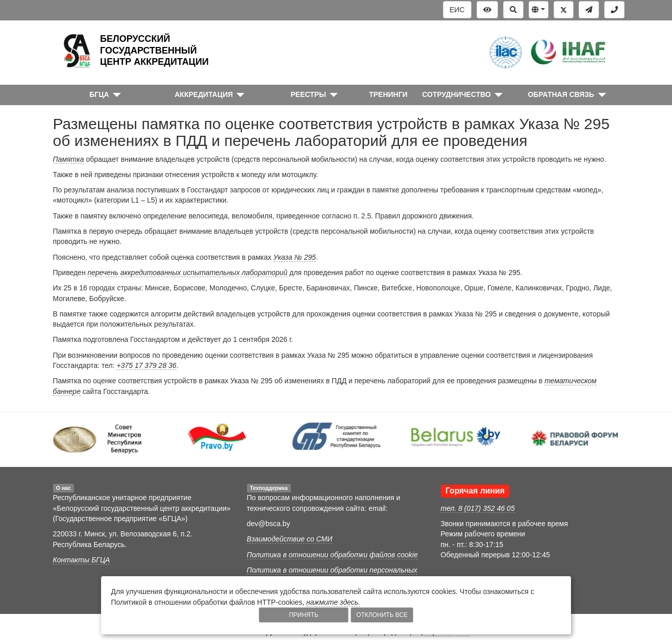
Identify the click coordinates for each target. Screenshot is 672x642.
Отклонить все (382, 615)
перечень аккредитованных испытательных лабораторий (188, 273)
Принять (304, 615)
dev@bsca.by (269, 524)
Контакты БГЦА (82, 560)
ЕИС (457, 10)
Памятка (69, 159)
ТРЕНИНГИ (388, 94)
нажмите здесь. (333, 602)
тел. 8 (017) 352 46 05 (478, 508)
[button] (539, 10)
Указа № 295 (295, 257)
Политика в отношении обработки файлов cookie (332, 555)
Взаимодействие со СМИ (290, 539)
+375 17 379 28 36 (146, 365)
